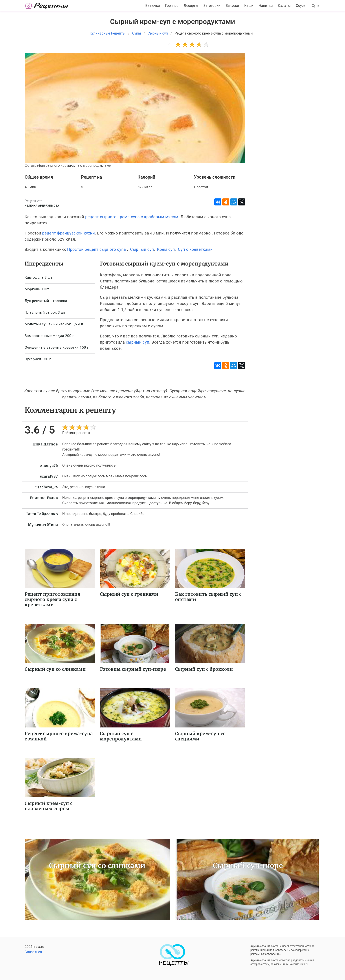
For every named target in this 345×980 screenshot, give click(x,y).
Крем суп (166, 249)
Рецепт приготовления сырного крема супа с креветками (52, 599)
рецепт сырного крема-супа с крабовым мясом (132, 217)
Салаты (284, 6)
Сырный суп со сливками (55, 669)
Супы (316, 6)
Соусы (301, 6)
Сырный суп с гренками (129, 594)
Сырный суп (142, 249)
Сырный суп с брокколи (204, 669)
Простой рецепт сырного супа (96, 249)
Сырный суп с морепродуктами (121, 736)
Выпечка (152, 6)
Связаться (33, 952)
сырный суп (138, 342)
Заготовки (212, 6)
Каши (249, 6)
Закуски (232, 6)
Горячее (172, 6)
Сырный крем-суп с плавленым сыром (49, 806)
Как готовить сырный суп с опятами (208, 597)
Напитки (266, 6)
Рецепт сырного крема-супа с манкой (59, 736)
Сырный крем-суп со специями (200, 736)
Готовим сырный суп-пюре (133, 669)
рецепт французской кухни (69, 233)
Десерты (191, 6)
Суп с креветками (195, 249)
